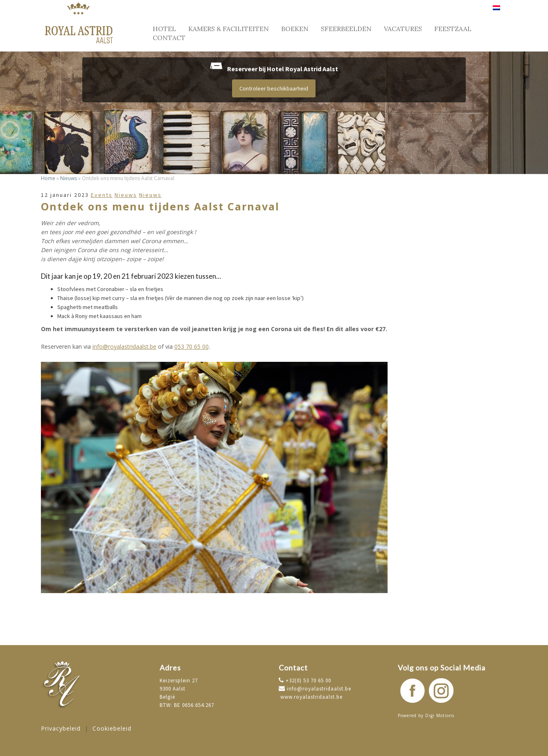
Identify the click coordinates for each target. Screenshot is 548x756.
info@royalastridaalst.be (124, 346)
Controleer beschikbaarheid (274, 88)
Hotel (164, 29)
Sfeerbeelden (346, 29)
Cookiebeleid (112, 728)
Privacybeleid (61, 728)
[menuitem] (496, 11)
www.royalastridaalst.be (311, 697)
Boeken (295, 29)
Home (48, 178)
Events (102, 195)
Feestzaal (453, 29)
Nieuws (69, 178)
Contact (169, 38)
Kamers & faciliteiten (229, 29)
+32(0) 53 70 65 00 (308, 680)
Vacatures (403, 29)
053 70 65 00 (192, 346)
